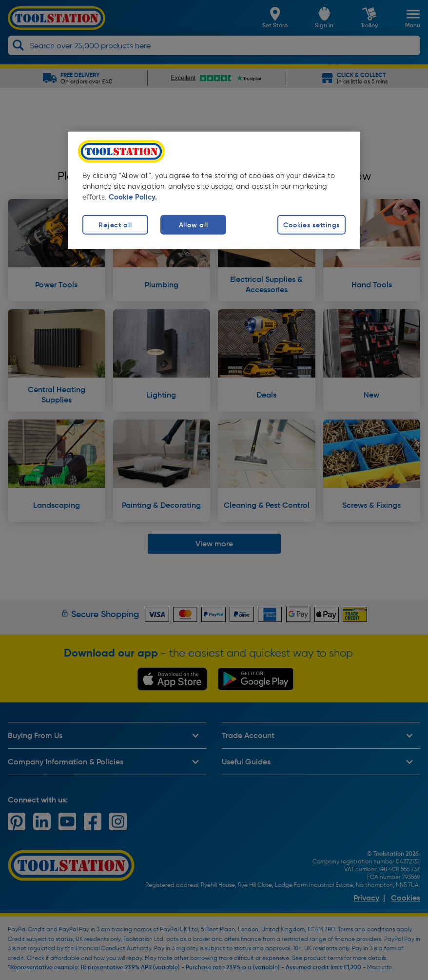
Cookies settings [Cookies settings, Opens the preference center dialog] (311, 225)
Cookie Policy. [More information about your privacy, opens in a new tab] (133, 197)
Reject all (115, 225)
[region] (214, 190)
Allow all (193, 225)
